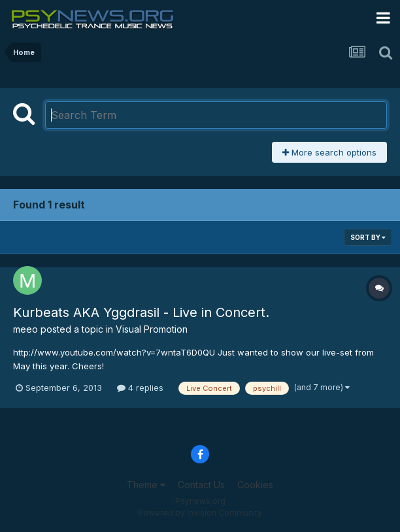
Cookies (255, 485)
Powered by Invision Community (200, 513)
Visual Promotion (152, 329)
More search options (329, 152)
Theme (146, 485)
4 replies (140, 388)
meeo (25, 329)
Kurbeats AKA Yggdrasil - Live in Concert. (141, 312)
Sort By (368, 237)
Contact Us (201, 485)
